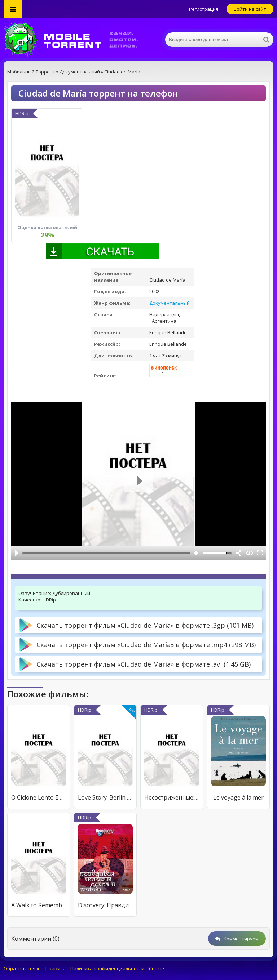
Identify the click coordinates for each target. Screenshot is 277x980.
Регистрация (204, 9)
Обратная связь (22, 968)
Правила (56, 968)
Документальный (170, 303)
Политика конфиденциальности (107, 968)
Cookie (157, 968)
